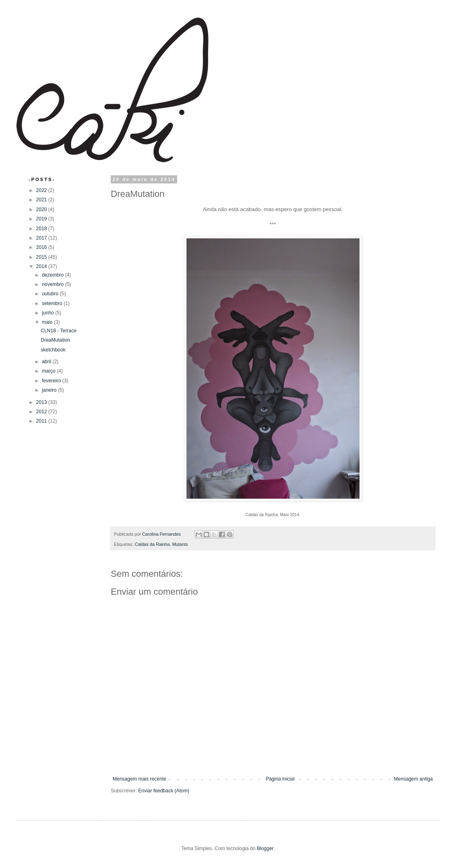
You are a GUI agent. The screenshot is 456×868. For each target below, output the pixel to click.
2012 (42, 412)
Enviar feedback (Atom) (163, 791)
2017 (42, 238)
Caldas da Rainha (152, 544)
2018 (42, 229)
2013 (42, 402)
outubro (51, 294)
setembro (53, 303)
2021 (42, 200)
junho (49, 313)
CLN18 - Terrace (59, 331)
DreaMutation (55, 340)
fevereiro (52, 381)
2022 (42, 190)
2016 (42, 247)
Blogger (265, 848)
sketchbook (53, 350)
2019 (42, 219)
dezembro (54, 275)
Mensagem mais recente (139, 779)
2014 (42, 266)
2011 (42, 421)
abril (47, 362)
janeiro (50, 390)
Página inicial (280, 779)
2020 (42, 209)
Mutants (180, 544)
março (49, 371)
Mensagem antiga (413, 779)
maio (48, 322)
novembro (54, 284)
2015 (42, 257)
